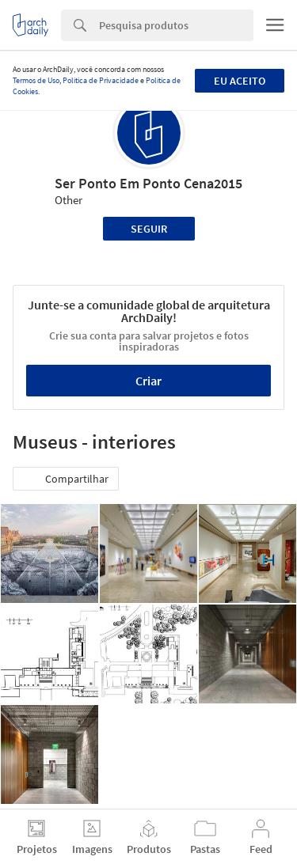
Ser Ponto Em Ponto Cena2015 (148, 183)
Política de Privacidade (101, 80)
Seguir (149, 229)
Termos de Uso (36, 80)
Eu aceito (240, 81)
